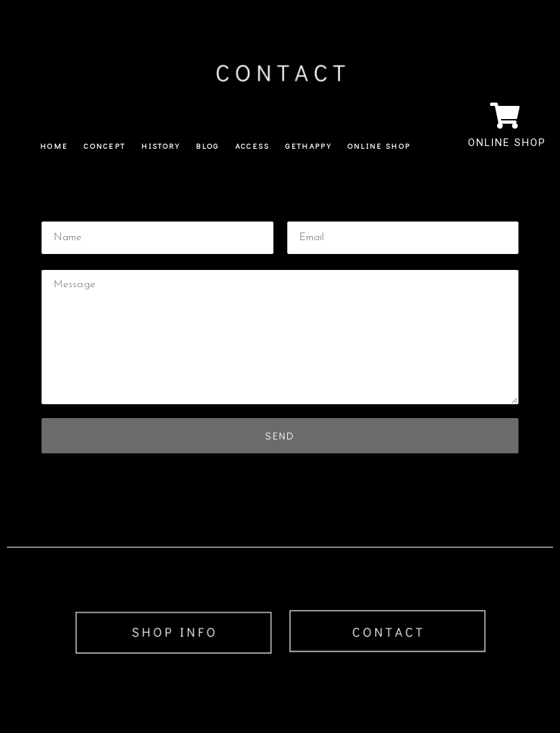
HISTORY (161, 146)
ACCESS (253, 146)
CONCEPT (105, 146)
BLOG (207, 146)
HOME (54, 146)
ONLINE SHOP (379, 146)
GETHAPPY (308, 146)
